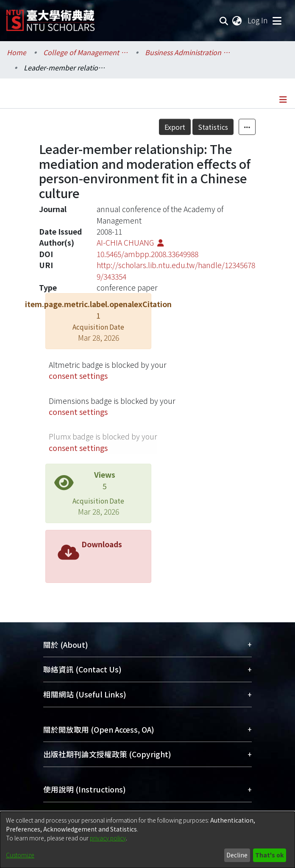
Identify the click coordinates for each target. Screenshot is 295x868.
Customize (20, 855)
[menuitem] (237, 20)
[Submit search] (224, 20)
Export (175, 127)
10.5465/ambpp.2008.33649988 (147, 254)
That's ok (269, 855)
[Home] (50, 17)
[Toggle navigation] (277, 20)
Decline (237, 855)
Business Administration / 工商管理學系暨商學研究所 (187, 52)
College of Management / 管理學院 (86, 52)
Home (17, 52)
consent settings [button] (78, 376)
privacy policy (108, 838)
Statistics (213, 127)
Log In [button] (258, 20)
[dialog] (147, 840)
